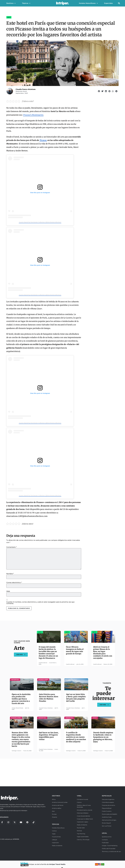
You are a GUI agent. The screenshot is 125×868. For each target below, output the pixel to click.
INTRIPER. (16, 839)
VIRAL (79, 796)
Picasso (43, 140)
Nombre (10, 574)
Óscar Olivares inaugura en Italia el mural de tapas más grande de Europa (75, 650)
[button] (119, 3)
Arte (9, 17)
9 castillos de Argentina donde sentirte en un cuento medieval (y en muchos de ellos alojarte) (76, 737)
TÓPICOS (56, 824)
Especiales (108, 3)
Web (8, 591)
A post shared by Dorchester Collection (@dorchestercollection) (40, 222)
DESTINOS (56, 796)
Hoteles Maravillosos (88, 3)
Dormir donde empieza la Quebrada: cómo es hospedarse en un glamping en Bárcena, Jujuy (103, 737)
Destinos (11, 3)
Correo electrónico (14, 582)
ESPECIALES (107, 796)
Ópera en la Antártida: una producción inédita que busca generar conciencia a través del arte (21, 699)
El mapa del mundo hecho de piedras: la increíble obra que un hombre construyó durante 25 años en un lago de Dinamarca (48, 653)
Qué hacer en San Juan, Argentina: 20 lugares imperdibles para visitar (49, 736)
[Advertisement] (62, 772)
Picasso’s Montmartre (33, 115)
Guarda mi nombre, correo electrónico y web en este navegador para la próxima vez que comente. (40, 603)
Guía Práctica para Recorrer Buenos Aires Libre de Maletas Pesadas (49, 698)
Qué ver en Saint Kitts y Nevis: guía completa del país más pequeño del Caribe (76, 698)
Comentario (11, 547)
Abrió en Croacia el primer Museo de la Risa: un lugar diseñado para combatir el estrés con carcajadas (103, 653)
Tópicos (26, 3)
